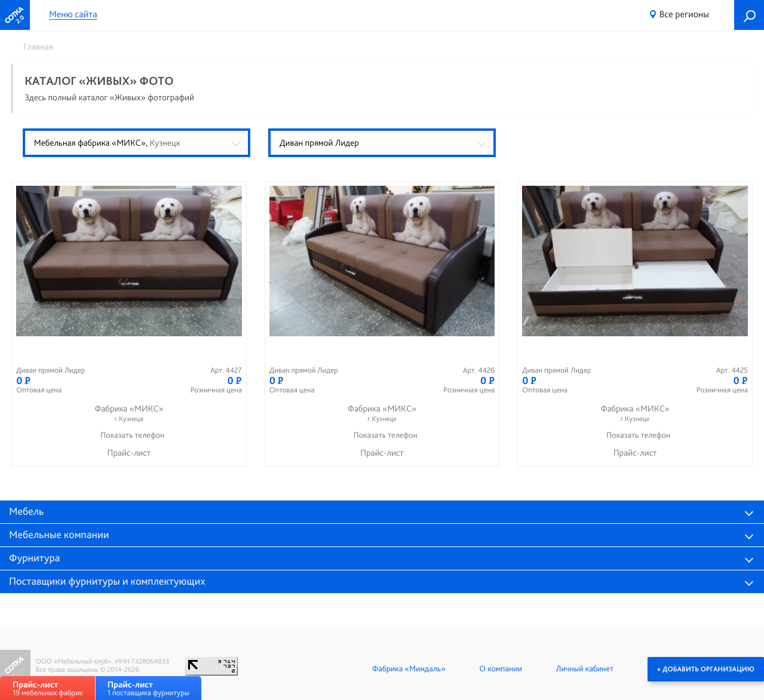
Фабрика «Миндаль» (409, 669)
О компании (501, 669)
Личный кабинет (585, 669)
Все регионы (684, 14)
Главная (38, 47)
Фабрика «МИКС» (129, 414)
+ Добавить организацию (706, 669)
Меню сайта (73, 15)
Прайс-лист (129, 453)
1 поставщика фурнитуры (148, 688)
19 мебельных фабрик (48, 688)
